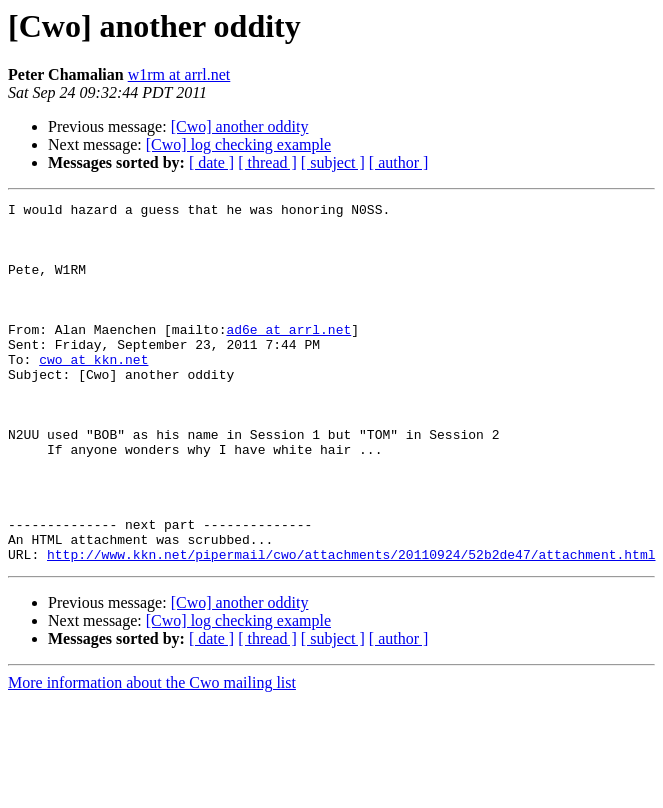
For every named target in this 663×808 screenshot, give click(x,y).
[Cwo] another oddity (240, 126)
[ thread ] (267, 162)
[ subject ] (333, 162)
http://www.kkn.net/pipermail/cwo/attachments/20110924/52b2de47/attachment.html (351, 626)
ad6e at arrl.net (288, 356)
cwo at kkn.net (93, 392)
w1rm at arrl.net (179, 74)
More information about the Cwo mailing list (152, 754)
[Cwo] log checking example (238, 144)
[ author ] (399, 162)
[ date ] (211, 162)
